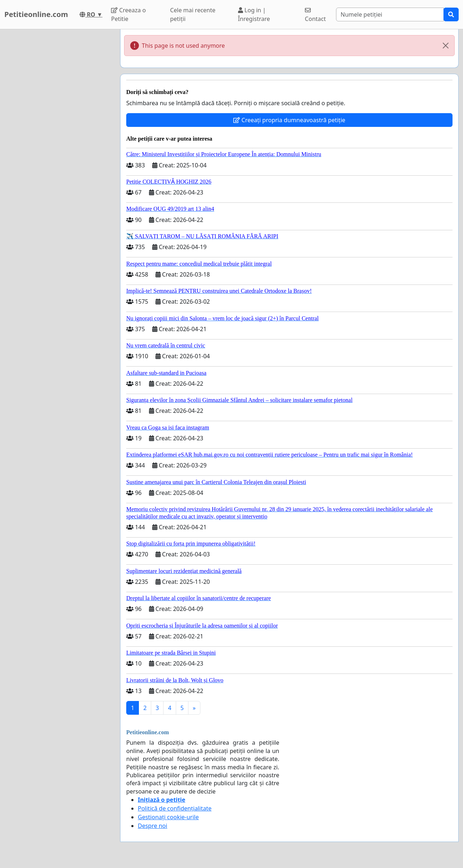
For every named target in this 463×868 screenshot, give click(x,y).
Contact (315, 15)
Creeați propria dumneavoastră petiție (289, 120)
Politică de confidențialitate (175, 808)
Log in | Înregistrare (254, 14)
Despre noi (152, 826)
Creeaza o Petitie (128, 14)
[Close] (446, 46)
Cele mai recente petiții (193, 14)
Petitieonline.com (36, 14)
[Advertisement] (58, 138)
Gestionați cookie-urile (168, 817)
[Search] (390, 14)
